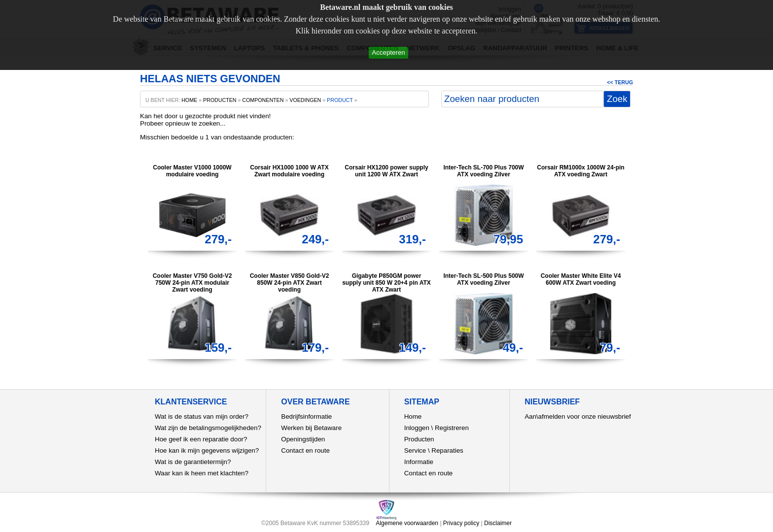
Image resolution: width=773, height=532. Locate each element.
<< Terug (620, 82)
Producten (419, 439)
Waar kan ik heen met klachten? (202, 473)
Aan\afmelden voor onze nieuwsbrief (578, 416)
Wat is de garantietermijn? (193, 462)
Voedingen (305, 100)
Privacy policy (461, 523)
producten (220, 100)
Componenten (263, 100)
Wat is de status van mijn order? (202, 416)
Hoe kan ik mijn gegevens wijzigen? (207, 450)
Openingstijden (303, 439)
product (340, 100)
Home (413, 416)
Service (415, 450)
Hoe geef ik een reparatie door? (201, 439)
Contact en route (305, 450)
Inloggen (417, 428)
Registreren (452, 428)
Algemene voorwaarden (407, 523)
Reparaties (447, 450)
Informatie (419, 462)
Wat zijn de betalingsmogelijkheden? (208, 428)
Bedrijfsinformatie (306, 416)
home (189, 100)
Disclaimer (498, 523)
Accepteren (388, 52)
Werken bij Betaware (311, 428)
